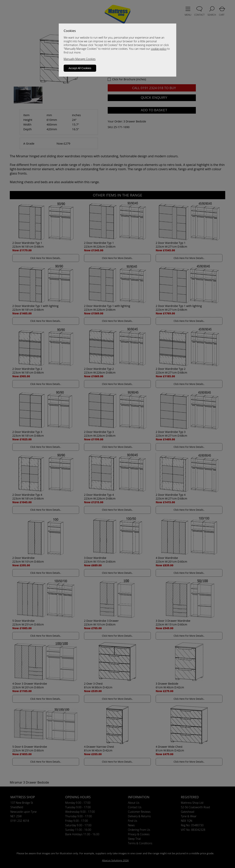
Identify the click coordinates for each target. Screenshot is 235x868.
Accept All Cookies (80, 68)
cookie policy (159, 49)
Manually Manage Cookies (80, 59)
